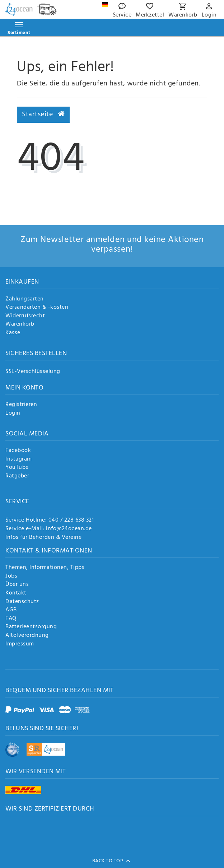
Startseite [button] (43, 115)
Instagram (19, 459)
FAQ (11, 619)
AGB (11, 610)
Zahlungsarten (25, 299)
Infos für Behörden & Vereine (43, 537)
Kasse (13, 333)
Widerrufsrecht (25, 316)
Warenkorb (20, 325)
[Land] (105, 4)
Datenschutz (22, 602)
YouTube (17, 468)
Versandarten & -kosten (37, 308)
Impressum (20, 644)
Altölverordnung (27, 636)
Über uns (17, 585)
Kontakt (16, 593)
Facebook (18, 451)
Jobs (11, 577)
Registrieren (21, 405)
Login (13, 414)
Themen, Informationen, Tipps (45, 568)
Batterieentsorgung (31, 627)
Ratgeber (17, 476)
